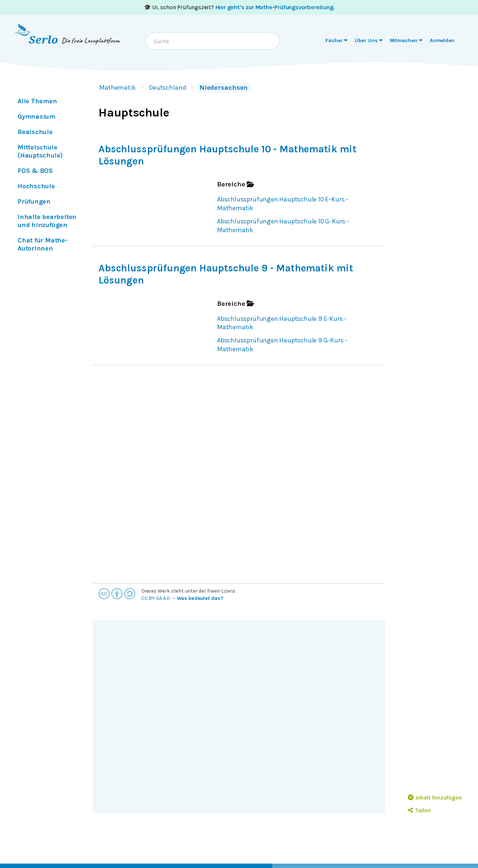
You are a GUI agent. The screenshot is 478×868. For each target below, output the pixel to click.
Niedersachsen (224, 88)
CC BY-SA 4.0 (156, 598)
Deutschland (168, 88)
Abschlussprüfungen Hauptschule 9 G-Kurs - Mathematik (282, 345)
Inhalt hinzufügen (435, 797)
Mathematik (117, 88)
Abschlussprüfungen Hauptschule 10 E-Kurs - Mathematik (283, 204)
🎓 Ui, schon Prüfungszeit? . (239, 7)
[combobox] (213, 41)
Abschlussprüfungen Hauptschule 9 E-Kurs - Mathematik (282, 323)
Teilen (419, 810)
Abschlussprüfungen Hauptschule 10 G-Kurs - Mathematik (283, 226)
